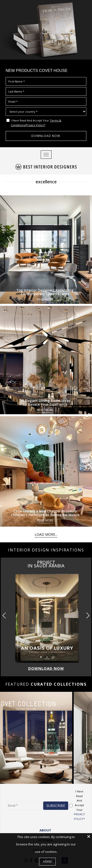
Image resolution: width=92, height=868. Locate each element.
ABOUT (45, 830)
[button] (88, 615)
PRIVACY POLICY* (79, 816)
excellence (46, 182)
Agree (47, 861)
